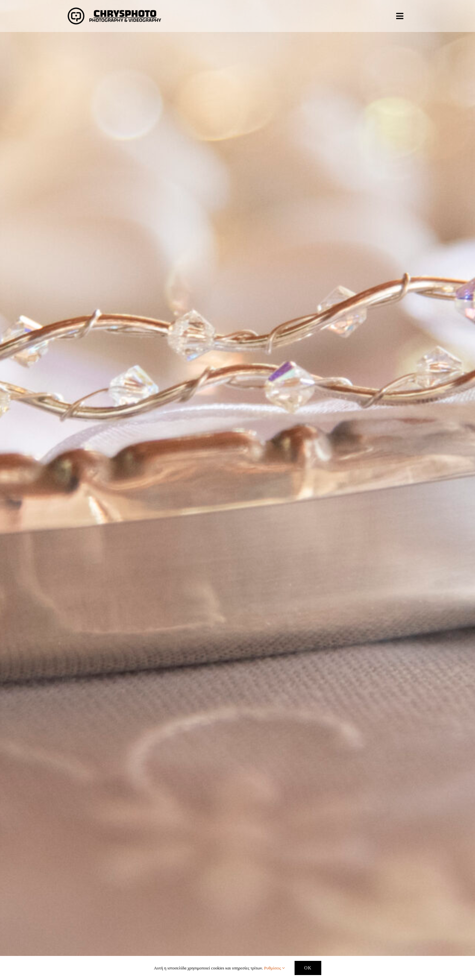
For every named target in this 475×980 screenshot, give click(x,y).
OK (308, 968)
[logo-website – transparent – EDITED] (114, 8)
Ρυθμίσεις (275, 968)
